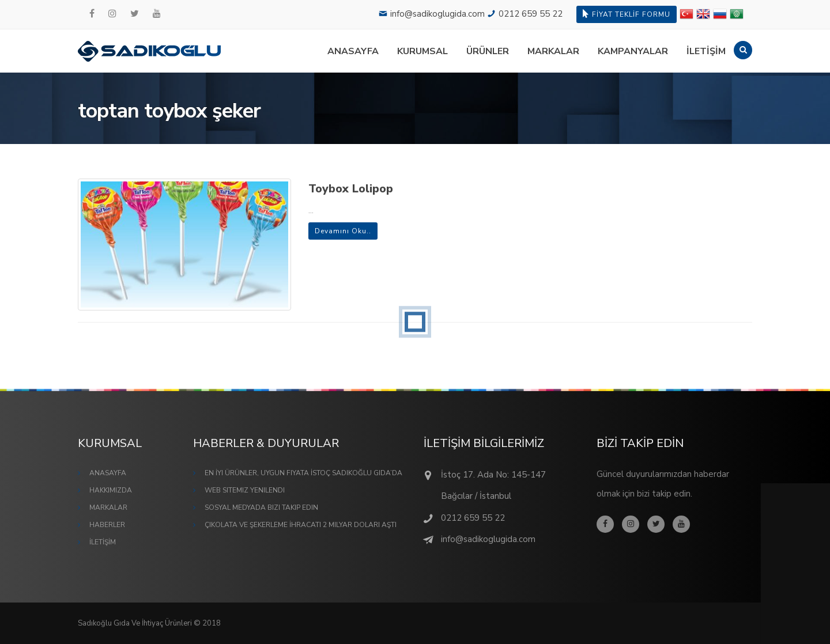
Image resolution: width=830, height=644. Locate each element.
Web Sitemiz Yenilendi (245, 490)
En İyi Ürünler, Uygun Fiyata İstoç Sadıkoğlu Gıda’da (303, 473)
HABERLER (107, 525)
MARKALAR (553, 51)
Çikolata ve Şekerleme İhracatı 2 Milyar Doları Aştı (301, 525)
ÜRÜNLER (488, 51)
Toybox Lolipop (351, 189)
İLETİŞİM (706, 51)
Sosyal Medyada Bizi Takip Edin (261, 507)
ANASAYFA (353, 51)
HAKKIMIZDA (111, 490)
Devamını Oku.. (343, 231)
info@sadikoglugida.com (437, 14)
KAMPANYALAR (633, 51)
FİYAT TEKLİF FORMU (627, 14)
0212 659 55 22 (531, 14)
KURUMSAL (422, 51)
